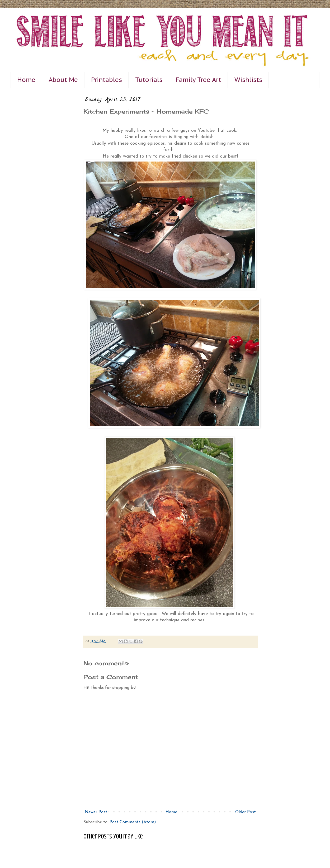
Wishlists (248, 80)
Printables (107, 80)
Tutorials (149, 80)
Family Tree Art (198, 80)
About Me (63, 80)
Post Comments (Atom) (133, 822)
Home (26, 80)
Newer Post (96, 812)
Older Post (246, 812)
